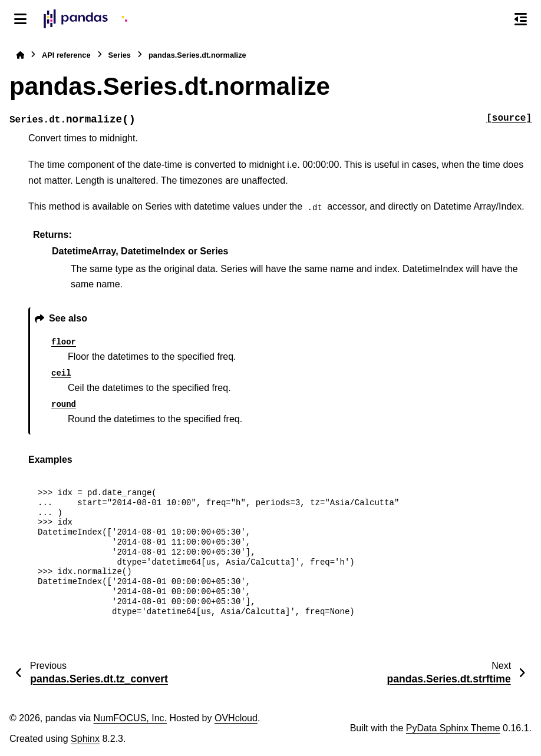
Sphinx (85, 739)
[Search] (496, 19)
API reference (66, 55)
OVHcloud (236, 718)
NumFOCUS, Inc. (130, 718)
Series (120, 55)
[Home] (20, 55)
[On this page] (521, 19)
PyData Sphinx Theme (453, 728)
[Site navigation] (20, 19)
